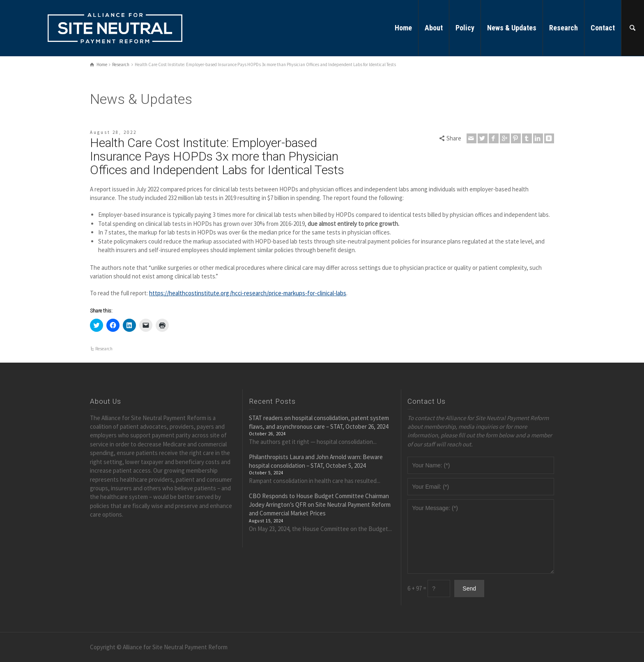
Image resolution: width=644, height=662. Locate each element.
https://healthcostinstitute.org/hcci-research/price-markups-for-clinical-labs (248, 293)
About (434, 28)
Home (403, 28)
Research (563, 28)
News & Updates (512, 28)
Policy (465, 28)
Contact (603, 28)
